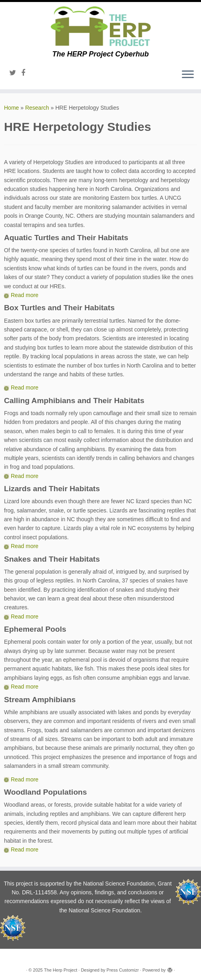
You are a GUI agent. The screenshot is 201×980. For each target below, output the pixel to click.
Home (11, 108)
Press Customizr (123, 970)
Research (37, 108)
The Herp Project (61, 970)
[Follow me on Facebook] (26, 73)
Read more (25, 295)
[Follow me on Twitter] (15, 73)
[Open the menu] (188, 75)
